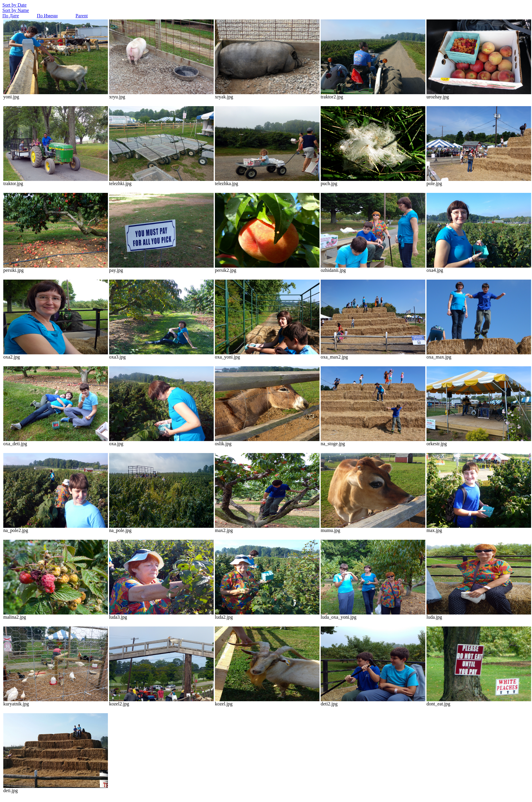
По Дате (11, 16)
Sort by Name (16, 10)
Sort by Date (14, 5)
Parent (82, 16)
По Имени (47, 16)
